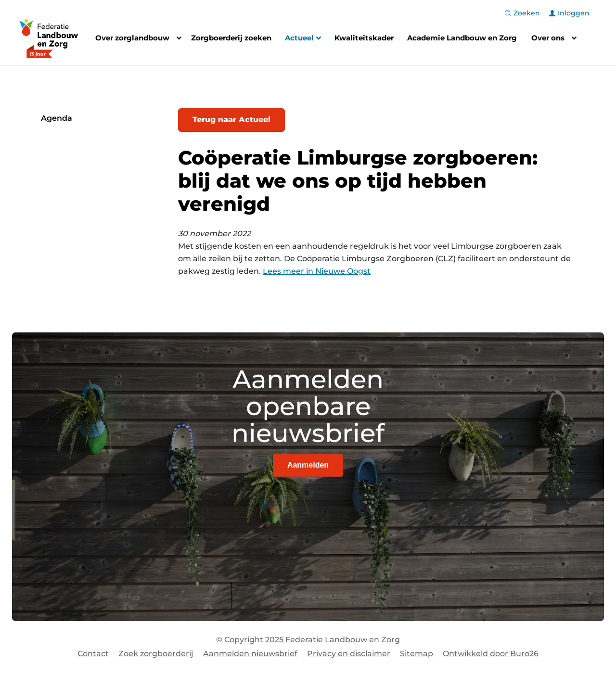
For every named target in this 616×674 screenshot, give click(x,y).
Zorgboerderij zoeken (231, 38)
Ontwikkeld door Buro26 (491, 654)
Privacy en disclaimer (349, 654)
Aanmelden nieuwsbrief (250, 654)
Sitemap (417, 654)
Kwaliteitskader (364, 38)
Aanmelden (308, 465)
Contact (93, 654)
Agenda (57, 118)
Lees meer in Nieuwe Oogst (317, 271)
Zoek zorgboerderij (156, 654)
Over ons (548, 38)
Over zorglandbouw (132, 38)
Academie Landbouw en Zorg (462, 38)
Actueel (303, 39)
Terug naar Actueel (231, 120)
